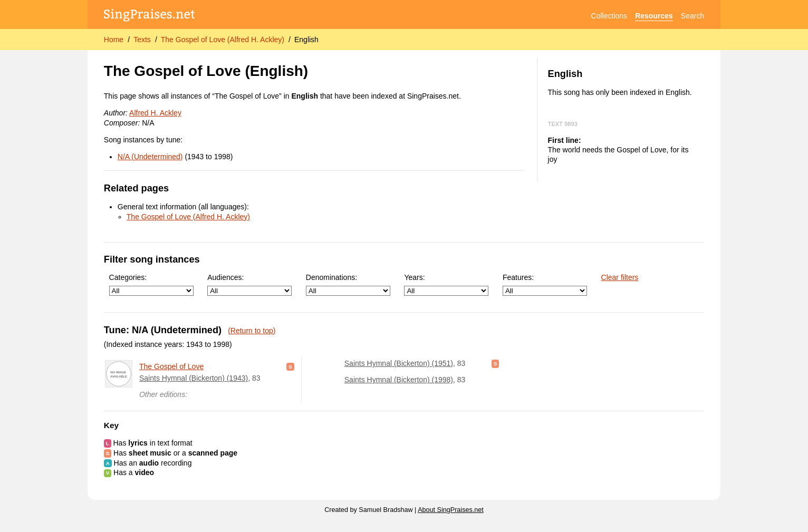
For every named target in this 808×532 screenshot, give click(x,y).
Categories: (151, 284)
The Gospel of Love (171, 366)
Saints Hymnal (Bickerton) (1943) (194, 378)
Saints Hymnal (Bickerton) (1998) (399, 380)
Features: (545, 284)
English (306, 40)
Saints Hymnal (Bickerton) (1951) (399, 363)
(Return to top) (252, 331)
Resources (654, 16)
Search (692, 16)
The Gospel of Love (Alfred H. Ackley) (223, 40)
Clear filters (620, 277)
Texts (142, 40)
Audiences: (249, 284)
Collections (609, 16)
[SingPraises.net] (150, 16)
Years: (446, 284)
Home (114, 40)
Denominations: (348, 284)
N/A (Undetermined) (150, 157)
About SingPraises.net (451, 510)
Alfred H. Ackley (155, 113)
